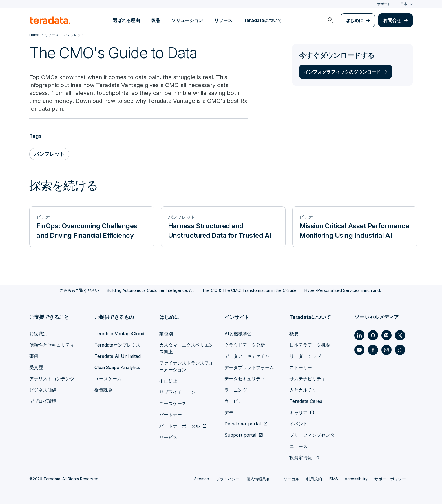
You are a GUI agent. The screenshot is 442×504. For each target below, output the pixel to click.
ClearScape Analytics (117, 367)
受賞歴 (36, 367)
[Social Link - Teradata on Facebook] (373, 350)
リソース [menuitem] (223, 20)
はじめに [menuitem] (354, 20)
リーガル (291, 479)
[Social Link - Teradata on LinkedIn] (359, 335)
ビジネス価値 (43, 390)
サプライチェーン (177, 392)
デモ (229, 412)
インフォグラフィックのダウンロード (342, 72)
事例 (34, 356)
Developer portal (243, 424)
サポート (384, 4)
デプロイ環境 (43, 401)
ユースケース (108, 379)
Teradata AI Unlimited (118, 356)
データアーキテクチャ (247, 356)
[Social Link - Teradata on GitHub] (373, 335)
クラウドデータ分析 (245, 345)
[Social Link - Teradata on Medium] (386, 335)
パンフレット (49, 154)
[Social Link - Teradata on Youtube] (359, 350)
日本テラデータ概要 (310, 345)
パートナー (171, 415)
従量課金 (103, 390)
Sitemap (202, 479)
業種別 (166, 334)
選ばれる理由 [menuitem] (126, 20)
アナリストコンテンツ (52, 379)
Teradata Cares (306, 401)
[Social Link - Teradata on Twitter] (400, 335)
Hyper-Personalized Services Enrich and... (343, 290)
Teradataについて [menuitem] (263, 20)
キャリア (299, 412)
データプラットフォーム (249, 367)
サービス (168, 437)
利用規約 (314, 479)
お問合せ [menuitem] (392, 20)
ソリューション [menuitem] (187, 20)
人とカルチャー (305, 390)
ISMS (333, 479)
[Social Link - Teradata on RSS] (400, 350)
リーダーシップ (305, 356)
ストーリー (301, 367)
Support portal (240, 435)
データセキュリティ (245, 379)
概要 (294, 334)
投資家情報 (301, 458)
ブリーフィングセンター (314, 435)
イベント (299, 424)
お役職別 (38, 334)
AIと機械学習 (238, 334)
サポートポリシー (390, 479)
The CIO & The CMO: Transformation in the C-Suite (249, 290)
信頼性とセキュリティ (52, 345)
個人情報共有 (258, 479)
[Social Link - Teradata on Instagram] (386, 350)
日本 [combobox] (404, 4)
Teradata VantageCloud (119, 334)
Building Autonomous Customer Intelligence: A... (151, 290)
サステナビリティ (308, 379)
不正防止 (168, 381)
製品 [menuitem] (156, 20)
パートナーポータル (180, 426)
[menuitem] (330, 20)
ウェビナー (236, 401)
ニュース (299, 446)
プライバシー (228, 479)
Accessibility (356, 479)
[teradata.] (50, 20)
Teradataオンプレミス (117, 345)
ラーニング (236, 390)
